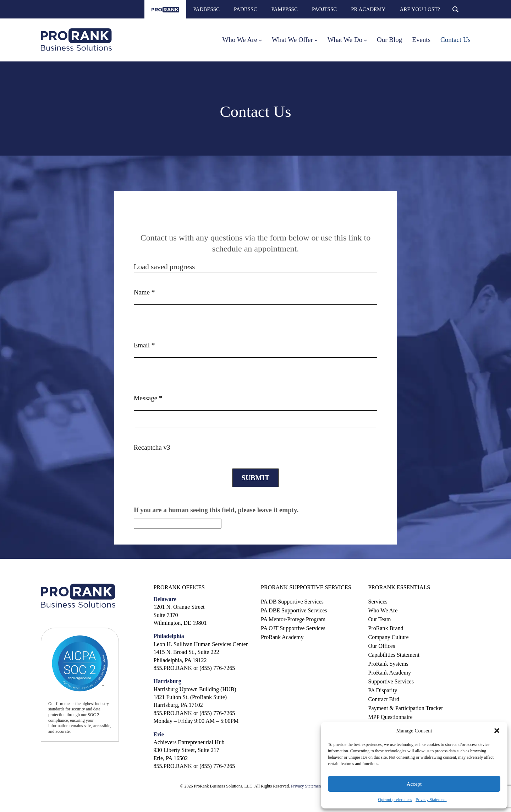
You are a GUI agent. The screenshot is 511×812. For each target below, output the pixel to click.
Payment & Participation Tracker (406, 708)
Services (378, 602)
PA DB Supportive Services (292, 602)
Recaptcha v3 (152, 447)
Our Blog (389, 40)
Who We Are (240, 40)
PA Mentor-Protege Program (293, 619)
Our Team (380, 619)
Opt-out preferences (395, 800)
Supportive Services (391, 681)
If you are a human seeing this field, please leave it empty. (216, 518)
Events (421, 40)
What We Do (345, 40)
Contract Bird (384, 699)
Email (144, 345)
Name (144, 292)
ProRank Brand (386, 628)
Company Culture (389, 637)
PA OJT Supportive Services (293, 628)
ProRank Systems (388, 664)
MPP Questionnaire (391, 717)
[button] (497, 731)
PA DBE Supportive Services (294, 610)
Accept (414, 784)
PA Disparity (383, 690)
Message (148, 398)
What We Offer (292, 40)
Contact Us (455, 40)
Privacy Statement (431, 800)
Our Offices (382, 646)
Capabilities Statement (394, 655)
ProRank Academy (282, 637)
